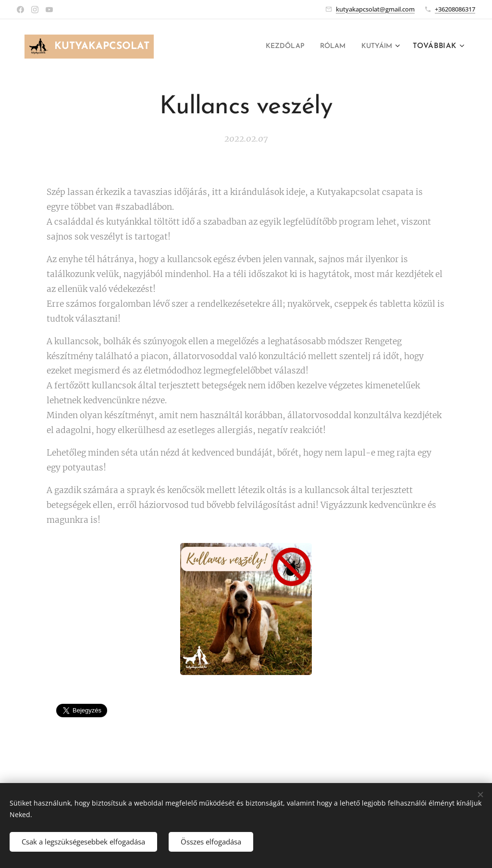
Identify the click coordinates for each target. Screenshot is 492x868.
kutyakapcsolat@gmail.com (375, 9)
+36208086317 (455, 9)
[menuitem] (278, 47)
